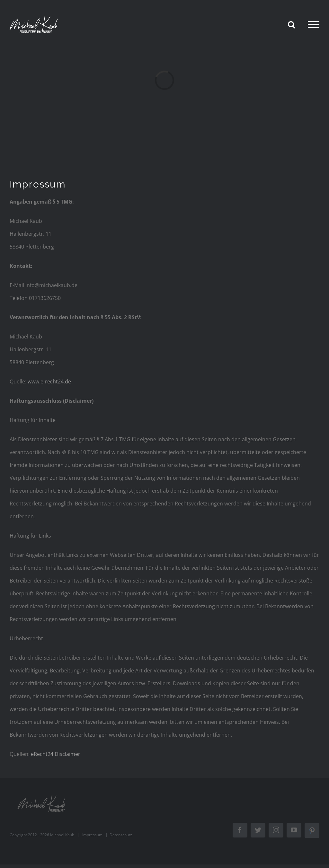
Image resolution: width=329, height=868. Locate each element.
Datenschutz (121, 835)
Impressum (92, 835)
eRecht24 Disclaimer (56, 754)
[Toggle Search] (291, 24)
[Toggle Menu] (314, 25)
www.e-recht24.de (49, 381)
